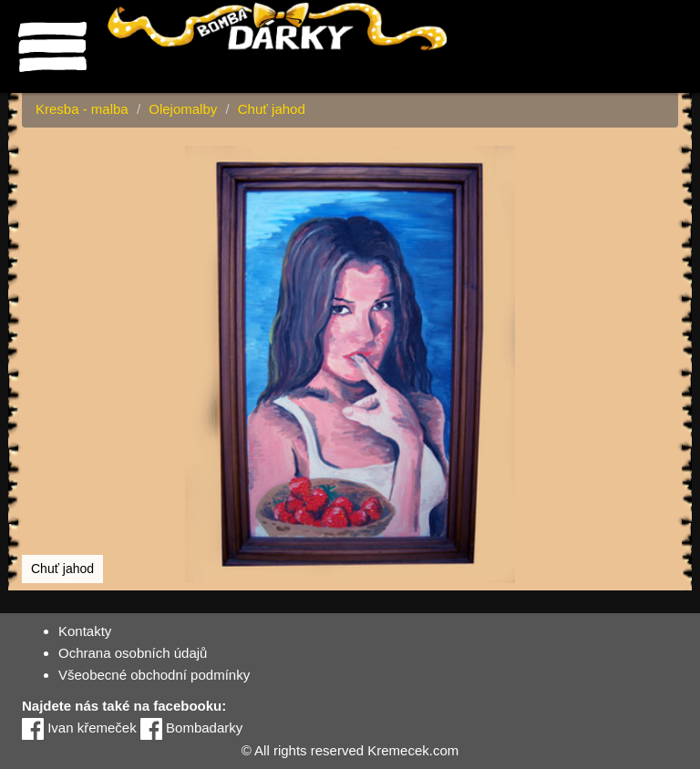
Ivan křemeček (79, 728)
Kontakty (85, 631)
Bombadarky (191, 728)
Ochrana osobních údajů (133, 653)
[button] (662, 162)
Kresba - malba (82, 109)
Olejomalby (183, 109)
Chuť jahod (272, 109)
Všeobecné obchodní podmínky (154, 675)
